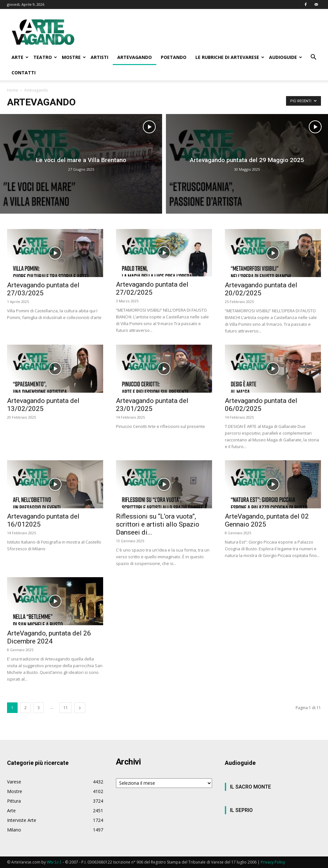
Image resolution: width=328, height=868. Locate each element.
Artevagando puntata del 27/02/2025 (152, 288)
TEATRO (45, 57)
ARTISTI (99, 57)
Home (13, 90)
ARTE (20, 57)
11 (66, 708)
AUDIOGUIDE (286, 57)
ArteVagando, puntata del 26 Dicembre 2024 (49, 637)
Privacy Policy (273, 862)
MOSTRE (74, 57)
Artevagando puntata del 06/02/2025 (261, 405)
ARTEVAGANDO (135, 57)
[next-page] (80, 708)
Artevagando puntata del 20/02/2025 (261, 289)
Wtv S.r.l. (54, 862)
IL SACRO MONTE (250, 787)
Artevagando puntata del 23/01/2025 (152, 405)
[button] (313, 58)
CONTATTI (24, 73)
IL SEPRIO (241, 810)
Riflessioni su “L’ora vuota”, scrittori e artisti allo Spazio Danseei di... (158, 524)
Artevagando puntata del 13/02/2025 (43, 405)
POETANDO (174, 57)
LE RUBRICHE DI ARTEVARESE (230, 57)
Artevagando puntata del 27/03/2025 (43, 289)
